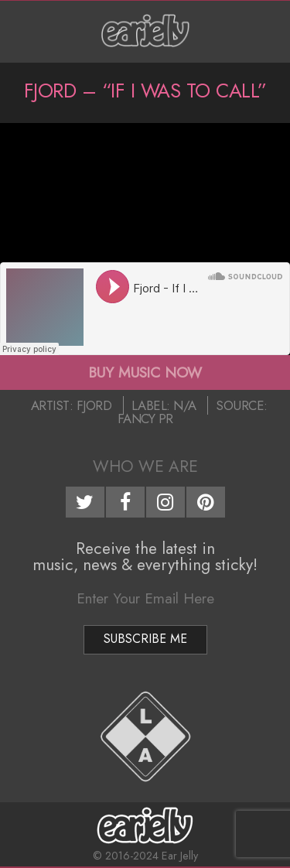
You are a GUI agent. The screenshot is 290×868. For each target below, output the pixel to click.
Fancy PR (145, 419)
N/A (185, 405)
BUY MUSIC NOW (145, 372)
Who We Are (145, 466)
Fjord (94, 405)
